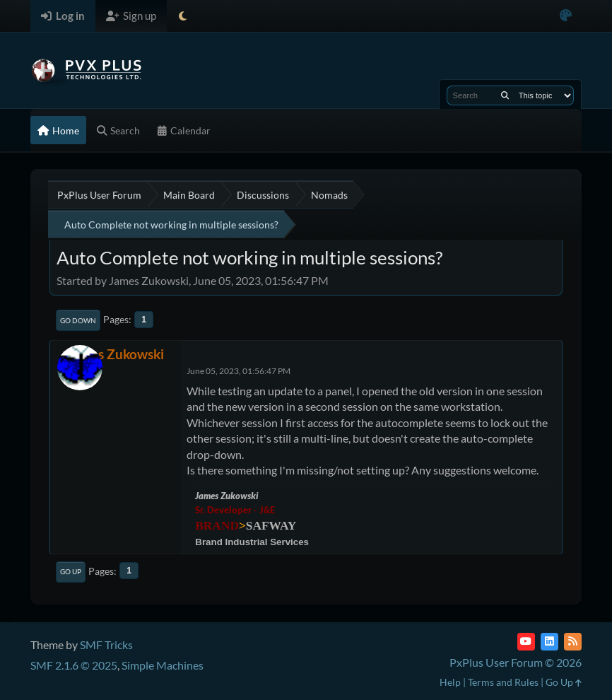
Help (450, 682)
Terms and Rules (503, 682)
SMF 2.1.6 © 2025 (74, 665)
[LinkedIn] (549, 642)
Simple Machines (163, 665)
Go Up (71, 571)
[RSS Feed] (573, 642)
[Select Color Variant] (566, 16)
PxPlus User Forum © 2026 (516, 662)
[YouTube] (526, 642)
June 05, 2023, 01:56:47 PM (239, 371)
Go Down (78, 320)
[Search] (505, 95)
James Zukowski (116, 354)
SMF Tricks (106, 644)
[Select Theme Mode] (183, 16)
